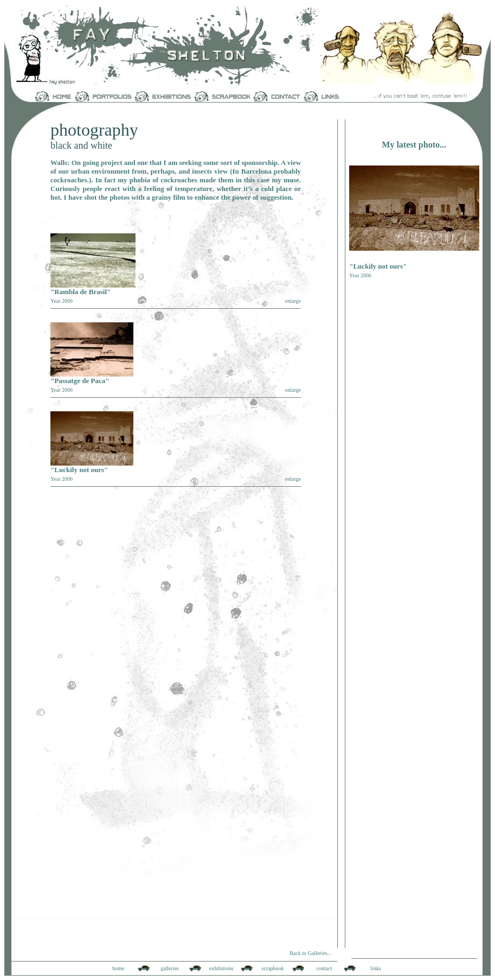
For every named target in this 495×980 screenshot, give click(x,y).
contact (324, 968)
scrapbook (273, 968)
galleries (170, 968)
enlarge (293, 301)
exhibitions (221, 968)
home (118, 968)
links (375, 968)
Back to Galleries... (310, 953)
